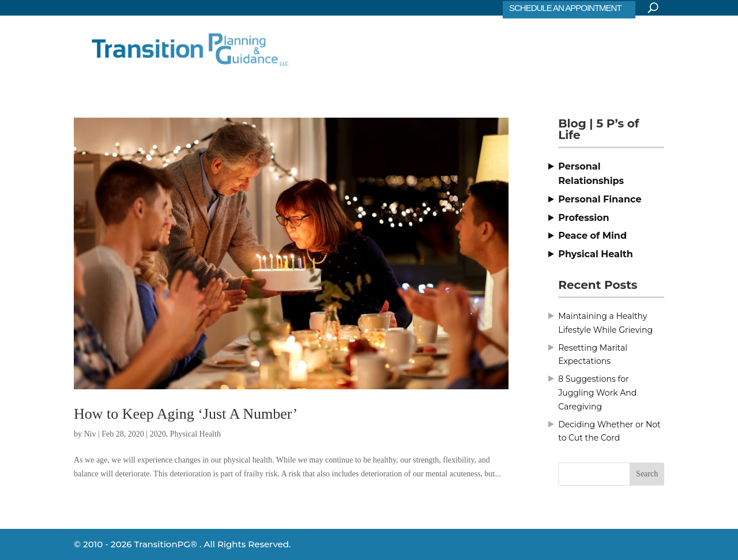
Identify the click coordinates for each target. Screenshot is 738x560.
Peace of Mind (592, 236)
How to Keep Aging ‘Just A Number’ (186, 414)
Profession (583, 218)
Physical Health (195, 434)
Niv (90, 434)
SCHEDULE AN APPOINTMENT (565, 8)
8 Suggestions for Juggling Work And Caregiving (597, 393)
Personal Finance (600, 199)
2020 (158, 434)
